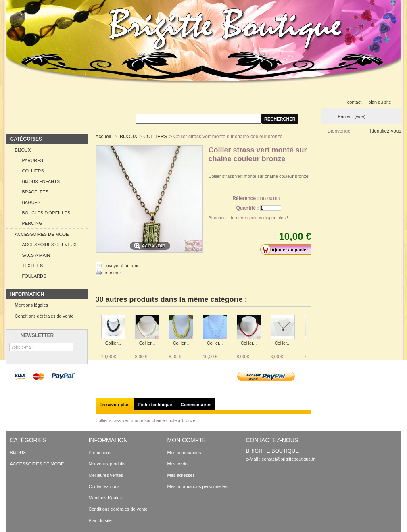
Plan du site (100, 520)
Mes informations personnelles (197, 486)
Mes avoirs (178, 464)
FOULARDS (34, 276)
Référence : (245, 198)
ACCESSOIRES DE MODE (42, 234)
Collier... (113, 343)
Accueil (103, 137)
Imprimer (112, 273)
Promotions (100, 453)
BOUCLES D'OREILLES (46, 213)
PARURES (33, 160)
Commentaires (196, 405)
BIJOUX (23, 150)
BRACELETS (35, 192)
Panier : (352, 116)
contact (354, 102)
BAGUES (31, 202)
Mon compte (187, 440)
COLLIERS (33, 171)
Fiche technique (155, 405)
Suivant (308, 330)
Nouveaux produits (107, 464)
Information (27, 294)
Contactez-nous (104, 486)
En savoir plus (115, 405)
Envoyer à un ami (121, 266)
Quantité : (248, 208)
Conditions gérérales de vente (44, 316)
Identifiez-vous (385, 131)
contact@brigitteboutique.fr (288, 459)
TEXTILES (33, 266)
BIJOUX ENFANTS (41, 181)
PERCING (32, 223)
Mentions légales (32, 305)
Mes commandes (184, 453)
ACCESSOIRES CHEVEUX (50, 245)
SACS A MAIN (36, 255)
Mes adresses (181, 475)
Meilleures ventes (106, 475)
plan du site (380, 102)
